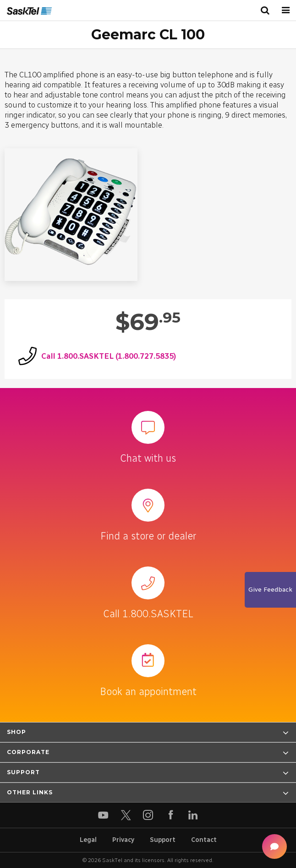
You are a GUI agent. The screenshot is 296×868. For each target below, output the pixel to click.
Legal (88, 840)
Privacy (123, 840)
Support (163, 840)
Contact (204, 840)
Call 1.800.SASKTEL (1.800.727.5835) (109, 356)
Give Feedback (270, 590)
